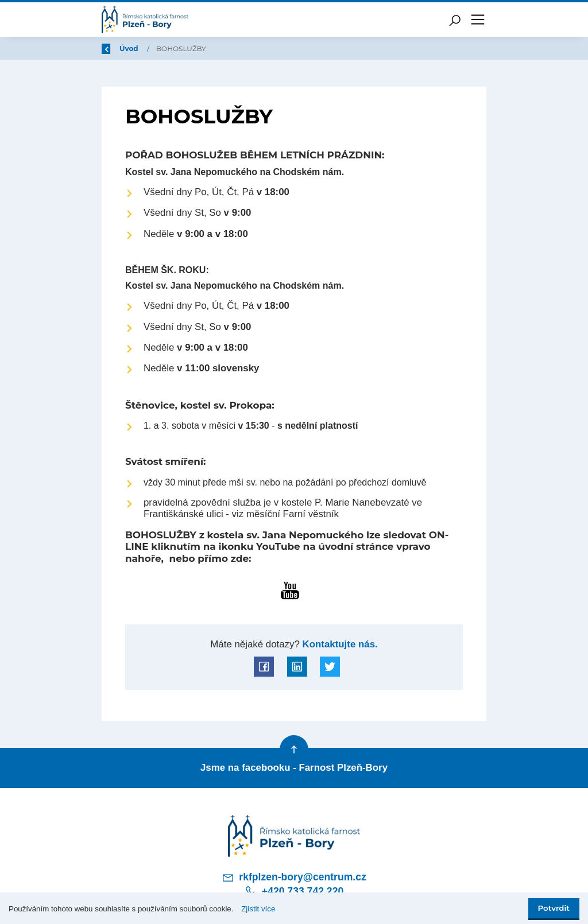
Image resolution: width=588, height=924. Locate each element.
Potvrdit (554, 908)
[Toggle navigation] (478, 20)
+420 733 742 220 (294, 891)
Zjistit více (258, 909)
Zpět (118, 48)
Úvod (162, 48)
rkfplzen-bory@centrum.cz (294, 878)
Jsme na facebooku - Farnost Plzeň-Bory (294, 768)
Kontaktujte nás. (339, 644)
